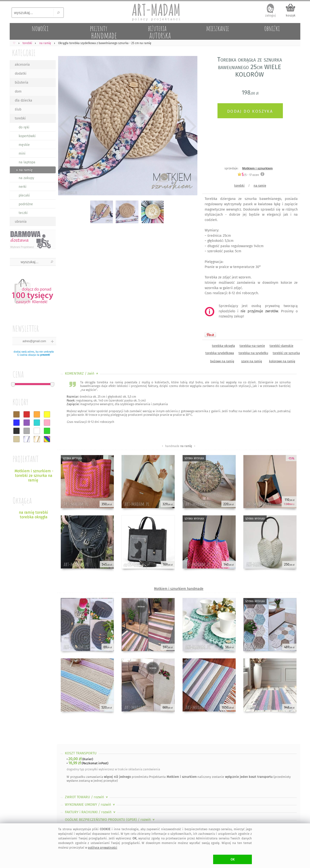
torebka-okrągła (223, 346)
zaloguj (271, 15)
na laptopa (27, 162)
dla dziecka (23, 100)
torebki (20, 118)
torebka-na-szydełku (253, 353)
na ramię (260, 185)
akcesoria (22, 65)
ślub (18, 109)
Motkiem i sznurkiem (257, 168)
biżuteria (22, 83)
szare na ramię (252, 361)
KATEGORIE (24, 53)
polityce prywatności (103, 848)
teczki (23, 213)
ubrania (21, 222)
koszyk (291, 15)
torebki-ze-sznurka (286, 353)
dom (18, 91)
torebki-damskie (281, 346)
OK (233, 859)
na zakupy (26, 178)
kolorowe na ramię (282, 361)
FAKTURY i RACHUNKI (91, 812)
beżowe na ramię (222, 361)
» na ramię (24, 170)
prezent (45, 355)
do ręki (24, 127)
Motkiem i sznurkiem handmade (179, 589)
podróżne (26, 204)
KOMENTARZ (82, 374)
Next (190, 126)
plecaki (24, 195)
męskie (24, 145)
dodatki (21, 74)
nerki (23, 187)
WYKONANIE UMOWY (90, 805)
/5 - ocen (248, 175)
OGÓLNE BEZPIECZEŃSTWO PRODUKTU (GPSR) (110, 820)
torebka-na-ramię (252, 346)
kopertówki (27, 136)
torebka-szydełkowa (220, 353)
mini (22, 154)
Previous (65, 126)
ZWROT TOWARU (87, 797)
